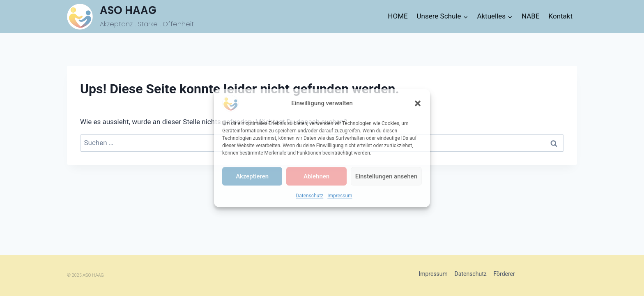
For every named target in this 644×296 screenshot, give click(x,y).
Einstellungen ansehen (386, 176)
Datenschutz (309, 196)
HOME (398, 16)
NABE (531, 16)
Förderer (504, 274)
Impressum (340, 196)
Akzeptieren (252, 176)
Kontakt (561, 16)
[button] (418, 103)
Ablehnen (316, 176)
